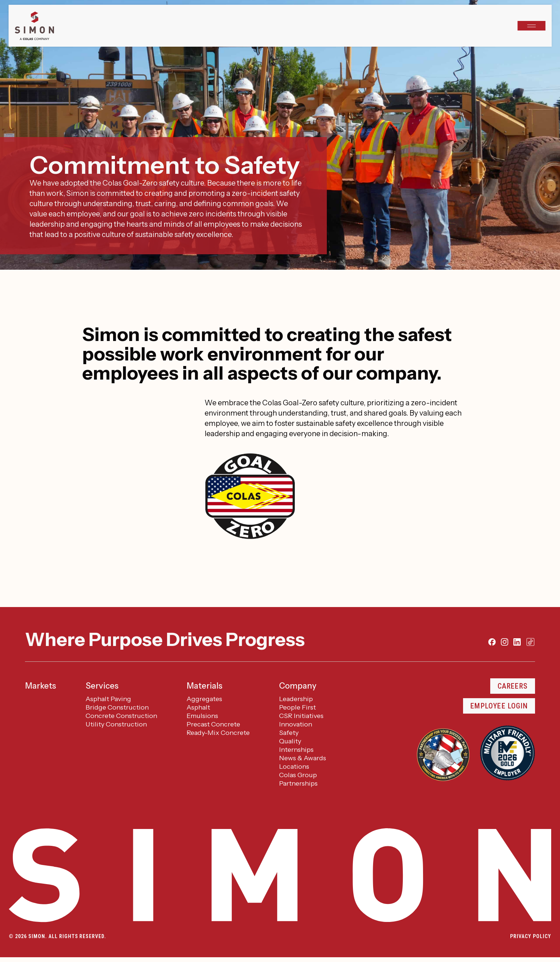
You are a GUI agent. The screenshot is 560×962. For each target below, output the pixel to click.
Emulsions (202, 716)
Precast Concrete (213, 724)
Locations (294, 767)
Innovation (296, 724)
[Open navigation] (531, 26)
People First (297, 707)
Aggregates (204, 699)
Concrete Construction (121, 716)
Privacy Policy (531, 936)
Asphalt (198, 707)
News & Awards (303, 758)
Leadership (296, 699)
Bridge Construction (117, 707)
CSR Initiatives (301, 716)
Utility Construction (116, 724)
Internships (296, 750)
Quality (290, 741)
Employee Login (499, 706)
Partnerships (298, 783)
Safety (289, 733)
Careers (513, 686)
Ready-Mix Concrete (218, 733)
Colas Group (298, 775)
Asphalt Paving (108, 699)
